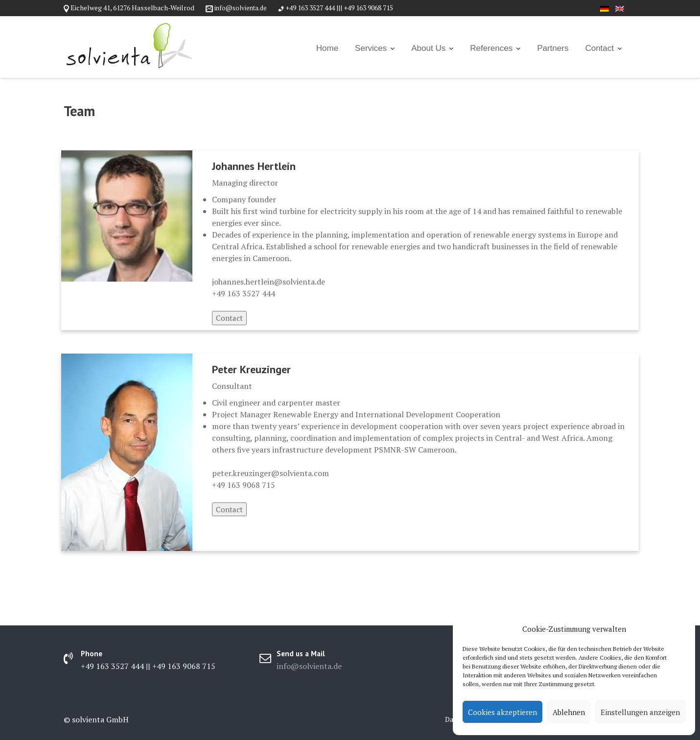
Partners (553, 48)
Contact (599, 48)
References (491, 48)
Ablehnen (569, 712)
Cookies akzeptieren (502, 712)
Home (327, 48)
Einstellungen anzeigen (640, 712)
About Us (428, 48)
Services (371, 48)
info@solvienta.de (241, 8)
